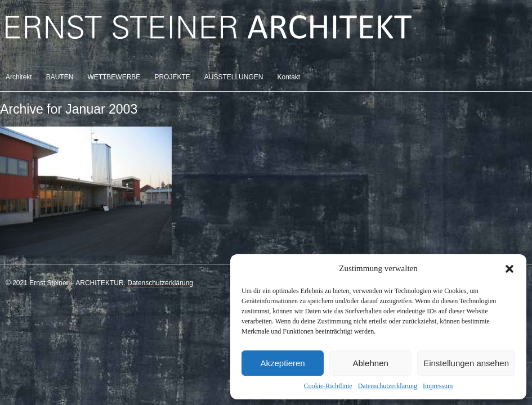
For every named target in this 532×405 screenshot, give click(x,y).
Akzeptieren (282, 363)
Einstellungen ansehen (466, 363)
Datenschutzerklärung (388, 386)
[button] (509, 269)
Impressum (438, 386)
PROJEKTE (172, 77)
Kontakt (289, 77)
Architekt (19, 77)
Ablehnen (370, 363)
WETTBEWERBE (114, 77)
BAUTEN (60, 77)
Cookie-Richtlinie (328, 386)
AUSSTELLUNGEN (234, 77)
